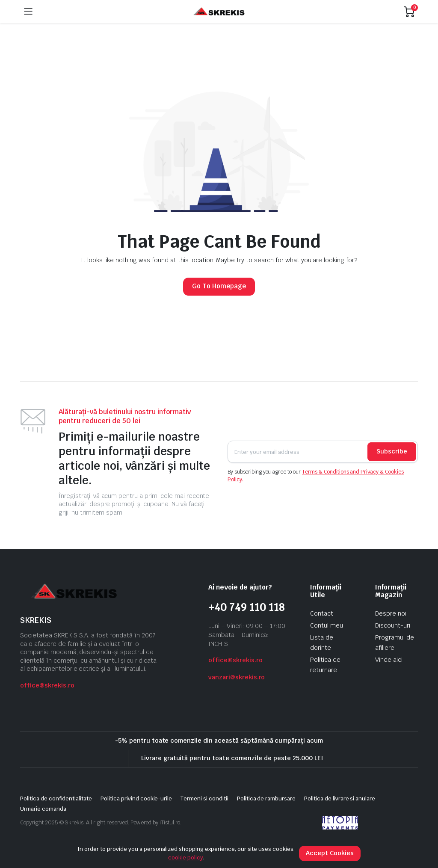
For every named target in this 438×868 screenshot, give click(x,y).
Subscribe (392, 451)
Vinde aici (389, 660)
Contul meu (327, 625)
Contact (322, 613)
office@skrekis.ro (47, 685)
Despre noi (391, 613)
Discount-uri (393, 625)
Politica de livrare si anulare (340, 798)
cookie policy (186, 858)
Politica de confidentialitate (56, 798)
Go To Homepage (219, 286)
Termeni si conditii (204, 798)
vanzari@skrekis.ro (237, 677)
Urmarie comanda (43, 809)
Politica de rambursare (266, 798)
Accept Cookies (330, 853)
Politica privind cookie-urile (136, 798)
